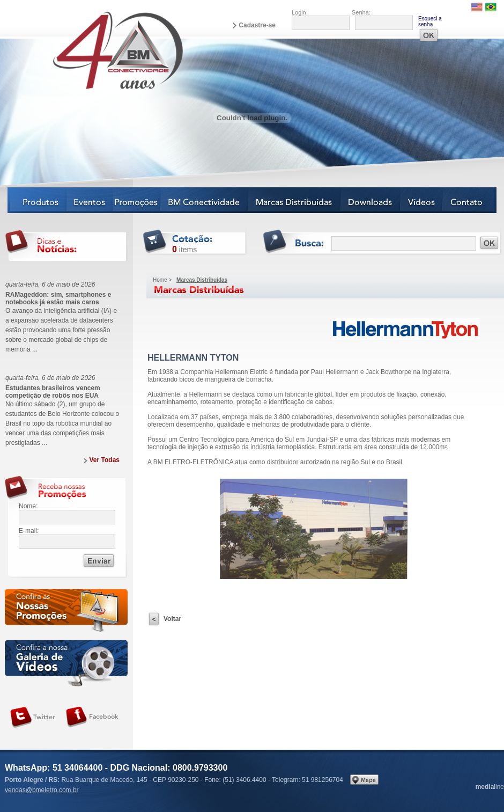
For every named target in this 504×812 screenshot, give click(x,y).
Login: (300, 12)
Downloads (371, 200)
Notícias (137, 200)
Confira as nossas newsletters (66, 612)
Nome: (28, 506)
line (490, 787)
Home (160, 280)
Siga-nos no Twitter (33, 718)
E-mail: (29, 531)
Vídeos (422, 200)
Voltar (172, 619)
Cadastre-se (257, 25)
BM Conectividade (205, 200)
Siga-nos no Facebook (92, 718)
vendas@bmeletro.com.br (42, 790)
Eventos (90, 200)
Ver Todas (105, 460)
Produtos (37, 200)
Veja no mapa (364, 780)
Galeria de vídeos (66, 663)
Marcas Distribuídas (295, 200)
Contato (470, 200)
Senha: (361, 12)
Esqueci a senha (430, 21)
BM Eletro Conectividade (93, 50)
